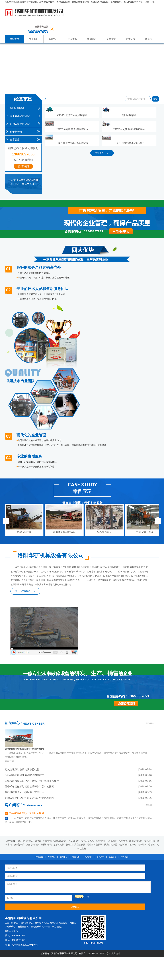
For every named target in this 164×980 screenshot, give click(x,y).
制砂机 (93, 682)
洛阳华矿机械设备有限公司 (64, 721)
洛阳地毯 (123, 644)
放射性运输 (59, 648)
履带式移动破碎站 (23, 102)
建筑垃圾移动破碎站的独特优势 (22, 599)
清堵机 (30, 644)
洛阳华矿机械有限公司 (16, 2)
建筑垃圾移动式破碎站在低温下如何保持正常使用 (32, 610)
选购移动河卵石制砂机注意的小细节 (50, 571)
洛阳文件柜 (149, 644)
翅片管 (21, 644)
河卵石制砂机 (23, 95)
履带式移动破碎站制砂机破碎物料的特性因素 (29, 616)
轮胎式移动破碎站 (23, 110)
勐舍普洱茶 (19, 648)
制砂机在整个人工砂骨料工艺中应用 (25, 622)
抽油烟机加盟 (111, 648)
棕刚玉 (152, 648)
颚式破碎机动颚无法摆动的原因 (105, 571)
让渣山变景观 (60, 644)
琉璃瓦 (38, 644)
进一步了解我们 (25, 515)
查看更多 (23, 126)
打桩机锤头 (46, 648)
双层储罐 (47, 644)
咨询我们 (23, 153)
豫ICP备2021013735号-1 (99, 721)
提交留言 (61, 693)
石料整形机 (104, 690)
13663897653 (142, 14)
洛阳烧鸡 (142, 648)
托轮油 (69, 648)
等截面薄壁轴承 (95, 648)
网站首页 (39, 660)
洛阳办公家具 (87, 644)
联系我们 (125, 660)
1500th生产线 (24, 439)
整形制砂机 (23, 118)
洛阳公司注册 (136, 644)
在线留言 (113, 660)
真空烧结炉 (74, 644)
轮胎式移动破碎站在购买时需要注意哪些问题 (29, 627)
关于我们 (51, 660)
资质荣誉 (88, 660)
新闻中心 (64, 660)
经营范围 (76, 660)
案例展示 (100, 660)
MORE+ (77, 563)
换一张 (34, 692)
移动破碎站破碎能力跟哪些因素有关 (25, 605)
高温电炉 (113, 644)
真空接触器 (80, 648)
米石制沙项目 (104, 439)
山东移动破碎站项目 (64, 439)
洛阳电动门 (101, 644)
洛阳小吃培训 (33, 648)
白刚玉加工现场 (145, 439)
